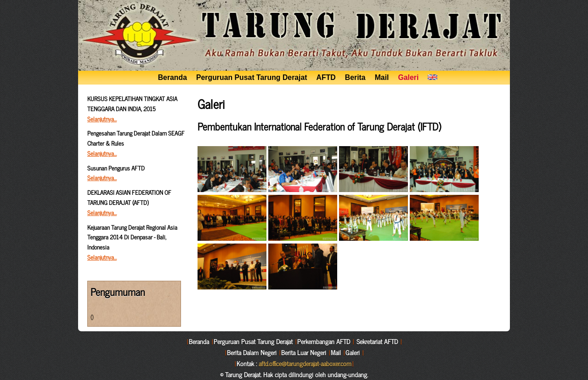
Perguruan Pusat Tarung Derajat (252, 77)
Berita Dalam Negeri (252, 352)
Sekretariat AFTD (377, 341)
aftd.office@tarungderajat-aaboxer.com (305, 363)
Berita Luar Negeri (304, 352)
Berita (355, 77)
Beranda (172, 77)
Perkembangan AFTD (324, 341)
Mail (382, 77)
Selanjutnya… (102, 119)
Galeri (408, 77)
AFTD (326, 77)
